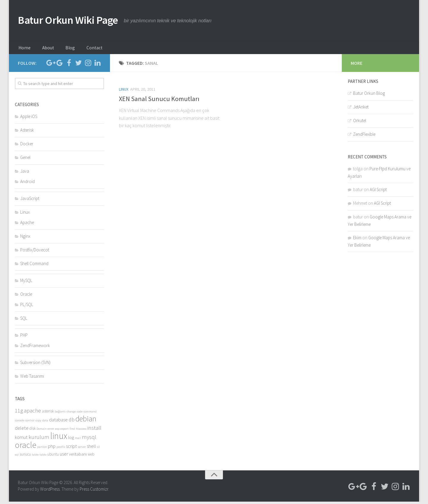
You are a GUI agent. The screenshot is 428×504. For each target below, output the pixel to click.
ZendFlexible (364, 137)
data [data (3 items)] (45, 423)
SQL (24, 320)
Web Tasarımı (32, 378)
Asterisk (27, 132)
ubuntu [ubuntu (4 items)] (53, 457)
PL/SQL (27, 307)
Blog (62, 49)
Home (23, 49)
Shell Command (34, 266)
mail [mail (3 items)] (78, 440)
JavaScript (30, 201)
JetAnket (361, 109)
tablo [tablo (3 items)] (43, 457)
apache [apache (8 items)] (32, 413)
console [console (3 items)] (20, 423)
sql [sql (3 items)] (17, 457)
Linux (124, 92)
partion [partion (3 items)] (42, 449)
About (44, 49)
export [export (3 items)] (64, 431)
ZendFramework (35, 348)
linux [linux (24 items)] (59, 438)
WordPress (50, 492)
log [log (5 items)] (71, 440)
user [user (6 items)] (64, 456)
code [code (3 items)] (80, 414)
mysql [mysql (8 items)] (89, 439)
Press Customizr (94, 492)
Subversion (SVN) (35, 365)
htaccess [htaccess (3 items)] (81, 431)
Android (27, 184)
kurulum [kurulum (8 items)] (39, 439)
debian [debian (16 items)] (86, 421)
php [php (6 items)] (52, 449)
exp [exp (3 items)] (57, 431)
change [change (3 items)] (71, 414)
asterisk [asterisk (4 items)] (48, 414)
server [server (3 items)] (82, 449)
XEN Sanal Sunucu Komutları (159, 101)
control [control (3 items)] (30, 423)
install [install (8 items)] (94, 430)
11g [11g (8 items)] (19, 413)
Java (25, 173)
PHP (24, 337)
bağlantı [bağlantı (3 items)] (60, 414)
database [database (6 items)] (58, 422)
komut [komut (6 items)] (21, 440)
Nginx (25, 238)
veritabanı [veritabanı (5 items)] (78, 456)
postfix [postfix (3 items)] (61, 449)
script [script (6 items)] (71, 449)
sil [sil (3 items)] (98, 449)
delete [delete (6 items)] (22, 430)
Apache (27, 225)
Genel (25, 160)
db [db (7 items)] (72, 422)
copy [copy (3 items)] (38, 423)
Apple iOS (29, 119)
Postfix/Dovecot (35, 252)
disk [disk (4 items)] (33, 431)
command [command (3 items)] (90, 414)
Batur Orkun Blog (369, 96)
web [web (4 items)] (91, 457)
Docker (27, 146)
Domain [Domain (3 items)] (42, 431)
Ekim (357, 240)
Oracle (26, 296)
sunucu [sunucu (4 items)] (25, 457)
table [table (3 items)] (35, 457)
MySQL (26, 283)
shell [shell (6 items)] (91, 449)
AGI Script (378, 192)
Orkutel (360, 123)
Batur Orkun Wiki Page (77, 21)
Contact (83, 49)
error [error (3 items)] (51, 431)
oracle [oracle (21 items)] (26, 447)
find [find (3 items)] (72, 431)
